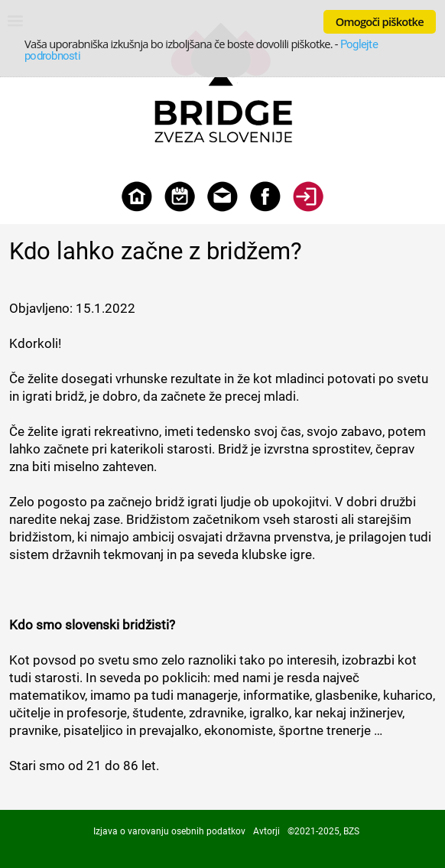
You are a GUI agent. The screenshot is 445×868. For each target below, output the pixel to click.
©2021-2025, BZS (323, 831)
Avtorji (266, 831)
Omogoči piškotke (380, 21)
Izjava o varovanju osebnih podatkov (169, 831)
